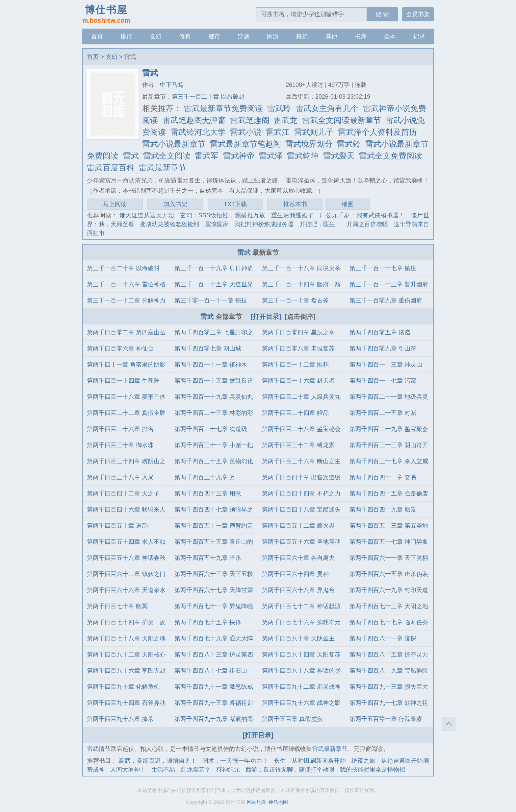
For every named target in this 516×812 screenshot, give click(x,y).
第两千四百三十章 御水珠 (120, 445)
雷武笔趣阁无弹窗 (194, 120)
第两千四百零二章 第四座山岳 (126, 332)
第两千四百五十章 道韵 (117, 526)
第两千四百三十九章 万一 (208, 477)
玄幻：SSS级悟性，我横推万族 (223, 215)
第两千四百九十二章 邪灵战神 (301, 687)
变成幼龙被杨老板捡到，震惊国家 (184, 224)
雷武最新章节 (163, 167)
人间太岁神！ (128, 770)
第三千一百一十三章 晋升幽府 (389, 284)
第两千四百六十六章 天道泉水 (126, 590)
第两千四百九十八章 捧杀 (120, 719)
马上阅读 (115, 204)
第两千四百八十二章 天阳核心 (126, 655)
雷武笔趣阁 (250, 120)
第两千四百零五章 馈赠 (380, 332)
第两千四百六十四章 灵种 (295, 574)
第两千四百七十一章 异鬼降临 (214, 606)
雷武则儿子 (314, 132)
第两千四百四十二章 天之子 (123, 493)
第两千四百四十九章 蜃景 (383, 510)
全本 (390, 36)
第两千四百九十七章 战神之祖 (389, 703)
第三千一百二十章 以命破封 (208, 97)
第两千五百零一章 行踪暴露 (386, 719)
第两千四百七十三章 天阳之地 (389, 606)
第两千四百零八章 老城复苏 (298, 348)
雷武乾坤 (303, 156)
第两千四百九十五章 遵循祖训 (214, 703)
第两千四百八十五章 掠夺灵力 (389, 655)
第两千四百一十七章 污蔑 (383, 381)
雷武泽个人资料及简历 (377, 132)
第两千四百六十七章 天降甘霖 (214, 590)
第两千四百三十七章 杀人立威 (389, 461)
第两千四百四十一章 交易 (383, 477)
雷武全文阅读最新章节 (342, 120)
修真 (185, 36)
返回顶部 (449, 724)
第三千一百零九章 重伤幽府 (386, 300)
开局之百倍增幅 (367, 224)
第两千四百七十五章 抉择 (208, 622)
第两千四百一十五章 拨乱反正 (214, 381)
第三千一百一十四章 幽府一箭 (301, 284)
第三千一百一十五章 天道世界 (214, 284)
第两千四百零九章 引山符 (383, 348)
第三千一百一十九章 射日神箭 (214, 268)
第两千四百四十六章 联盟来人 (126, 510)
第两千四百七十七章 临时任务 (389, 622)
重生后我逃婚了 (293, 215)
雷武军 (207, 156)
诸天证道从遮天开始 (147, 215)
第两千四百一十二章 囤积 (295, 365)
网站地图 (257, 802)
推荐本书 (295, 204)
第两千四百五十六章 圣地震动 (301, 542)
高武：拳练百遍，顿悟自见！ (158, 761)
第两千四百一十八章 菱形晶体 (126, 397)
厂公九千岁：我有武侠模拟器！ (362, 215)
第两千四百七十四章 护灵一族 (126, 622)
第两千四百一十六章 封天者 (298, 381)
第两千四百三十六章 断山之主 (301, 461)
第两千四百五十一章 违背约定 (214, 526)
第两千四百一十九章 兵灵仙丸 (214, 397)
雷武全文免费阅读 (391, 156)
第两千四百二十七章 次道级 (211, 429)
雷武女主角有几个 (327, 108)
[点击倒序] (300, 317)
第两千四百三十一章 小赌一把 (214, 445)
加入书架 (175, 204)
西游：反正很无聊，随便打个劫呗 (290, 770)
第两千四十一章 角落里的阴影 (126, 365)
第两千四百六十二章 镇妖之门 (126, 574)
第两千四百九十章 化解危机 (123, 687)
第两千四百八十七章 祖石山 (211, 671)
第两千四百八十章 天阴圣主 (298, 638)
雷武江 (278, 132)
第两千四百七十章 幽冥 (117, 606)
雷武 (131, 156)
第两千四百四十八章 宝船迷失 (301, 510)
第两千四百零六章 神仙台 (120, 348)
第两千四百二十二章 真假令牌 (126, 413)
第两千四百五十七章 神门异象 (389, 542)
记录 (419, 36)
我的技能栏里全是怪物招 (373, 770)
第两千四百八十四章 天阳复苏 (301, 655)
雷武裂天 (339, 156)
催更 (348, 204)
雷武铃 (349, 144)
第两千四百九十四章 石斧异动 (126, 703)
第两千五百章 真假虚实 (292, 719)
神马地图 (278, 802)
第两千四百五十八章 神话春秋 (126, 558)
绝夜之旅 (363, 761)
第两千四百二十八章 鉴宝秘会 (301, 429)
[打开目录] (266, 317)
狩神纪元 (228, 770)
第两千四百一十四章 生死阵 (123, 381)
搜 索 (382, 14)
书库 (361, 36)
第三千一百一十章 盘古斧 (295, 300)
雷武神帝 (239, 156)
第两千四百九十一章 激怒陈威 (214, 687)
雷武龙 (286, 120)
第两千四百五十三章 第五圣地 (389, 526)
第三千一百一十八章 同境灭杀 (301, 268)
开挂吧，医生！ (320, 224)
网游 (273, 36)
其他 (331, 36)
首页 (97, 36)
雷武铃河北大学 (198, 132)
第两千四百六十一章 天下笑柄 (389, 558)
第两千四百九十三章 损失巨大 (389, 687)
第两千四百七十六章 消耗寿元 (301, 622)
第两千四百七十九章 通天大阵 (214, 638)
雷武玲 (279, 108)
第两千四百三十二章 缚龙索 (298, 445)
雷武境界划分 (309, 144)
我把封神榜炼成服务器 (264, 224)
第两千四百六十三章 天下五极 (214, 574)
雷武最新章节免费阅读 (223, 108)
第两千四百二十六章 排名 (120, 429)
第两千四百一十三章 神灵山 (386, 365)
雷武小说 (246, 132)
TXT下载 (235, 204)
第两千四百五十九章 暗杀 (208, 558)
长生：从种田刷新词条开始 (310, 761)
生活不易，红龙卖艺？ (181, 770)
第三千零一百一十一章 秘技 (211, 300)
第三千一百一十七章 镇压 (383, 268)
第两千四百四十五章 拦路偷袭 (389, 493)
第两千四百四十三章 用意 (208, 493)
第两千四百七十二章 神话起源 (301, 606)
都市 (214, 36)
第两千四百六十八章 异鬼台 (298, 590)
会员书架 (418, 14)
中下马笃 (172, 85)
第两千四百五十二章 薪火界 (298, 526)
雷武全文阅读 (167, 156)
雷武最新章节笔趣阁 (245, 144)
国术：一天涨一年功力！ (235, 761)
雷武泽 (271, 156)
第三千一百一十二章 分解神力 (126, 300)
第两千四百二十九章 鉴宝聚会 (389, 429)
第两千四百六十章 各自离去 (298, 558)
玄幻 (156, 36)
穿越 (244, 36)
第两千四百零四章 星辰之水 (298, 332)
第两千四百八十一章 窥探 (383, 638)
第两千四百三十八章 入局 (120, 477)
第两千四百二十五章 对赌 (383, 413)
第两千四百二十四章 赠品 (295, 413)
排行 (126, 36)
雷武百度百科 (111, 167)
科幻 (302, 36)
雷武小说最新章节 (174, 144)
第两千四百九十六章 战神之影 (301, 703)
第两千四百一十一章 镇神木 (211, 365)
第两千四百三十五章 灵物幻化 (214, 461)
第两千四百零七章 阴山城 (208, 348)
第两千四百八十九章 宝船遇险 (389, 671)
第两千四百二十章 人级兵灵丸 (301, 397)
